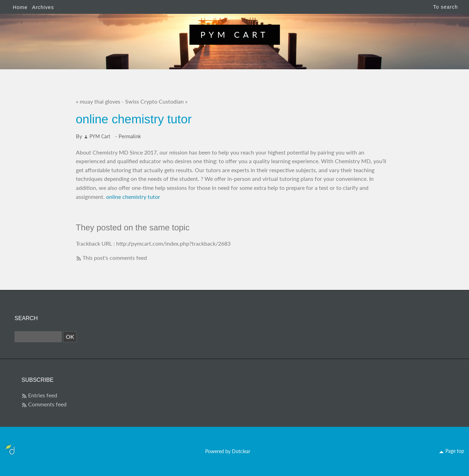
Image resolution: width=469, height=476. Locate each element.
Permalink (130, 136)
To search (446, 7)
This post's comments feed (115, 258)
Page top (455, 451)
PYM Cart (234, 34)
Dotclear (241, 451)
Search (26, 318)
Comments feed (47, 404)
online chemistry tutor (133, 197)
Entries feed (43, 395)
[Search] (38, 337)
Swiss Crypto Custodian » (156, 101)
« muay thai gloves (98, 101)
